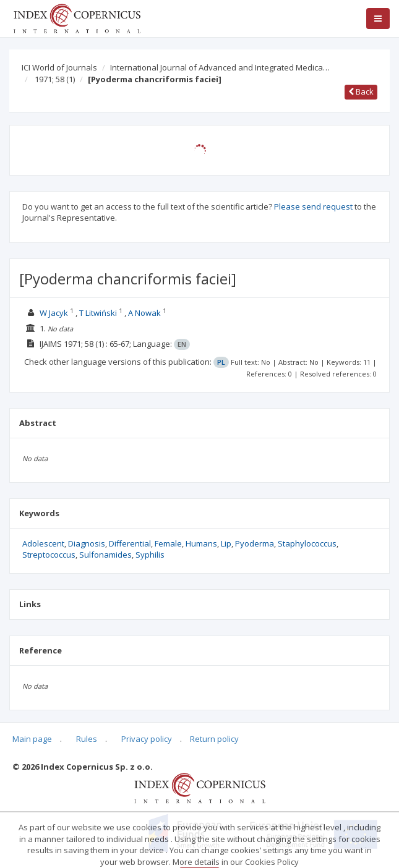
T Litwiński (98, 313)
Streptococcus (49, 555)
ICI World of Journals (59, 67)
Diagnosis (87, 543)
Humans (201, 543)
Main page (32, 739)
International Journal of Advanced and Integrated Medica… (220, 67)
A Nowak (144, 313)
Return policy (214, 739)
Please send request (313, 206)
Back (361, 91)
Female (168, 543)
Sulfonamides (105, 555)
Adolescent (43, 543)
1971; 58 (55, 79)
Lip (226, 543)
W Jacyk (54, 313)
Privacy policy (147, 739)
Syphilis (150, 555)
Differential (130, 543)
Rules (87, 739)
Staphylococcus (307, 543)
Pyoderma (255, 543)
